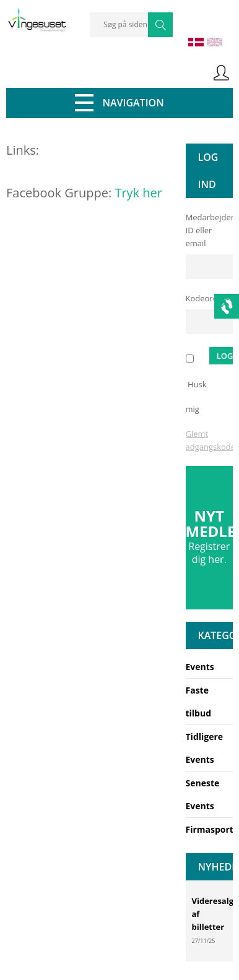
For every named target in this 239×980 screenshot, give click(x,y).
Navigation (119, 103)
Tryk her (138, 193)
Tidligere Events (205, 748)
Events (200, 667)
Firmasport (210, 829)
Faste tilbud (199, 702)
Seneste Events (203, 794)
